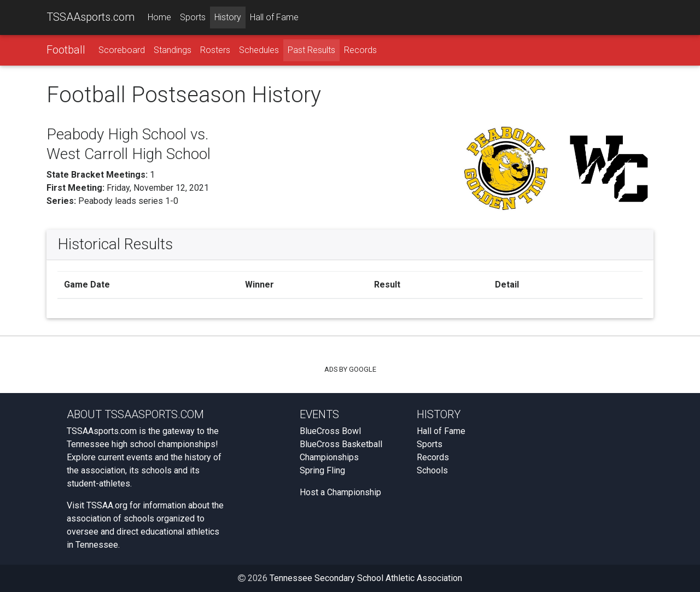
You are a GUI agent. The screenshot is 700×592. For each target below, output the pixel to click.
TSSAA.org (107, 505)
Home (159, 17)
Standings (173, 50)
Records (360, 50)
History (228, 17)
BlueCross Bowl (330, 431)
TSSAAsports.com (91, 17)
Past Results (311, 50)
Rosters (215, 50)
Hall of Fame (274, 17)
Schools (432, 470)
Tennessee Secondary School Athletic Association (366, 578)
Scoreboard (122, 50)
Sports (193, 17)
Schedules (259, 50)
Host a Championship (340, 492)
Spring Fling (322, 470)
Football (66, 50)
